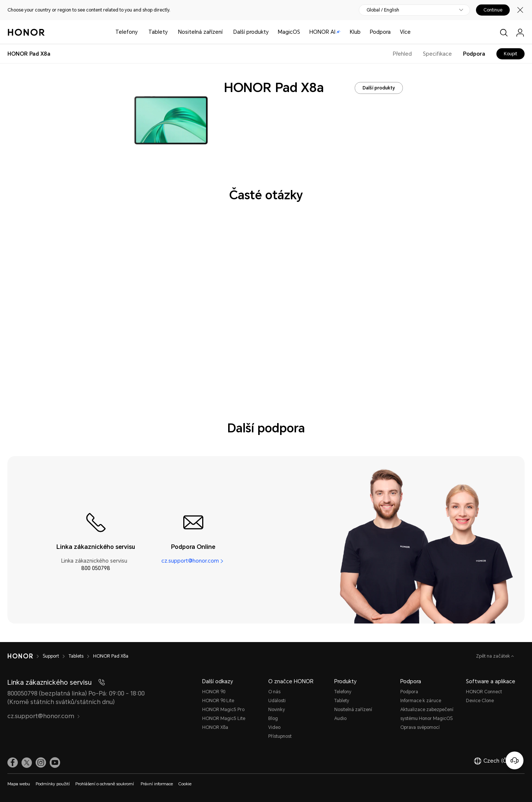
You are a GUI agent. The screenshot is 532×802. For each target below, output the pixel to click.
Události (277, 701)
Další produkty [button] (251, 32)
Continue (493, 10)
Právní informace (157, 784)
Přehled (402, 54)
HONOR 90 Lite (218, 701)
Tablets (76, 656)
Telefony (127, 32)
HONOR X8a (215, 727)
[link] (13, 763)
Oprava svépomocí (420, 727)
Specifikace (437, 54)
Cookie (185, 784)
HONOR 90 (214, 692)
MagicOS (289, 32)
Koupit (510, 54)
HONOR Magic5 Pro (223, 710)
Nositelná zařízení (200, 32)
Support (51, 656)
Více (405, 32)
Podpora (380, 32)
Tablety (158, 32)
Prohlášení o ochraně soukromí (105, 784)
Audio (340, 718)
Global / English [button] (383, 10)
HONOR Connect (484, 692)
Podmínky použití (53, 784)
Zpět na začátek (494, 656)
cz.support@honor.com (190, 561)
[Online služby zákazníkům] (515, 760)
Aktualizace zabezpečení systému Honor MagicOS (427, 714)
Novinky (277, 710)
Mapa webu (19, 784)
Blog (273, 718)
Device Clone (480, 701)
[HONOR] (20, 656)
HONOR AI (325, 32)
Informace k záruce (421, 701)
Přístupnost (280, 736)
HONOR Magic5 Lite (224, 718)
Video (274, 727)
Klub (355, 32)
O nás (274, 692)
